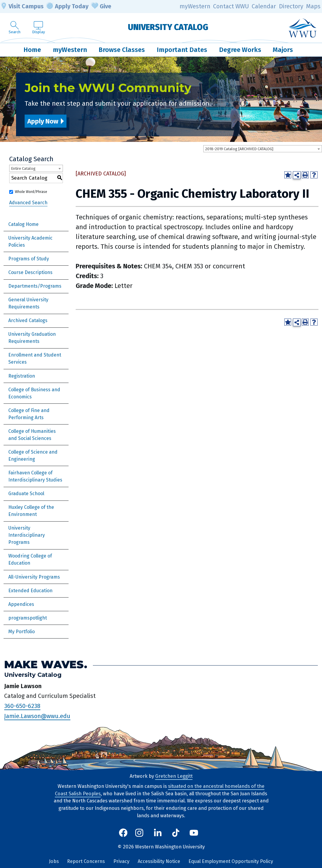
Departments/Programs (35, 286)
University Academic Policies (30, 241)
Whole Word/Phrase (31, 192)
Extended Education (30, 591)
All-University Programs (34, 577)
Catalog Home (23, 224)
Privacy (121, 861)
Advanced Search (28, 203)
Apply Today (67, 7)
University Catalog (168, 27)
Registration (22, 376)
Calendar (264, 6)
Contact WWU (231, 6)
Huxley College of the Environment (31, 511)
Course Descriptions (30, 272)
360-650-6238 (22, 706)
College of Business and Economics (34, 393)
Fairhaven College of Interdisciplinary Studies (35, 476)
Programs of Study (29, 259)
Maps (313, 6)
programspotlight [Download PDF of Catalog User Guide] (28, 618)
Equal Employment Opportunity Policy (231, 861)
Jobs (54, 861)
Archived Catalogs (28, 320)
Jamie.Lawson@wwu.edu (37, 716)
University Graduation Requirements (32, 338)
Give (101, 7)
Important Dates (182, 50)
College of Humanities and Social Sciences (32, 435)
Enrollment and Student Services (35, 358)
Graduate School (26, 494)
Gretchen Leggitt (174, 776)
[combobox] (263, 149)
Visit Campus (22, 7)
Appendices (21, 604)
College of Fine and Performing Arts (29, 414)
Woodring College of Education (30, 559)
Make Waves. (46, 665)
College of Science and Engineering (33, 456)
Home (32, 50)
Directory (291, 6)
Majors (283, 50)
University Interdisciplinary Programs (27, 535)
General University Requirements (28, 303)
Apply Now (43, 121)
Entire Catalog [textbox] (23, 168)
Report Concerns (86, 861)
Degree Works (240, 50)
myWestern (195, 6)
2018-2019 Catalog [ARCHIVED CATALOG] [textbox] (239, 149)
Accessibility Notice (159, 861)
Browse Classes (122, 50)
